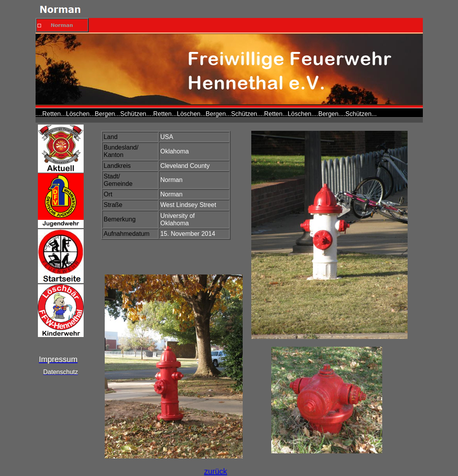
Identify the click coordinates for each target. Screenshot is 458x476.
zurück (216, 471)
